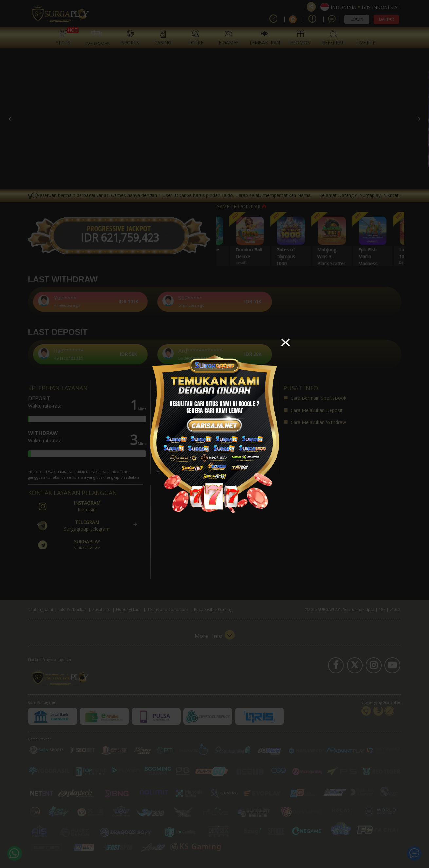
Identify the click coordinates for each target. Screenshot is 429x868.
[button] (285, 343)
